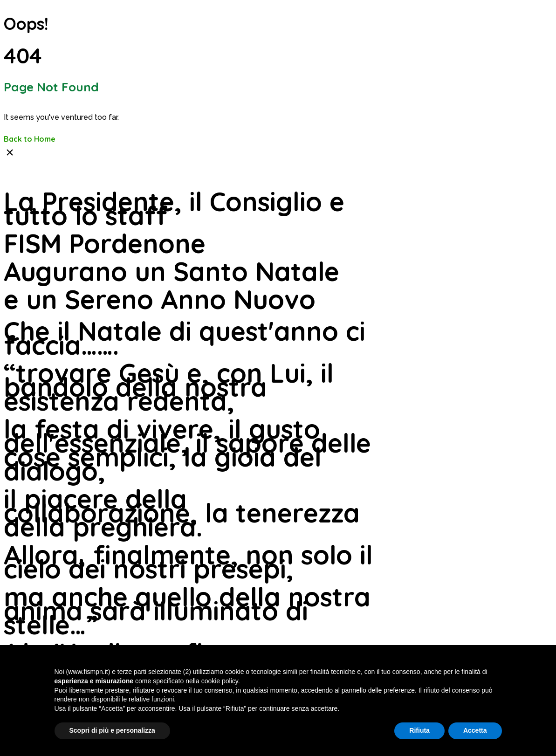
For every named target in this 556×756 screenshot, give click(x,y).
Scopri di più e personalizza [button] (112, 730)
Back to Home (30, 139)
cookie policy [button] (220, 681)
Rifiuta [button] (419, 730)
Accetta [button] (475, 730)
